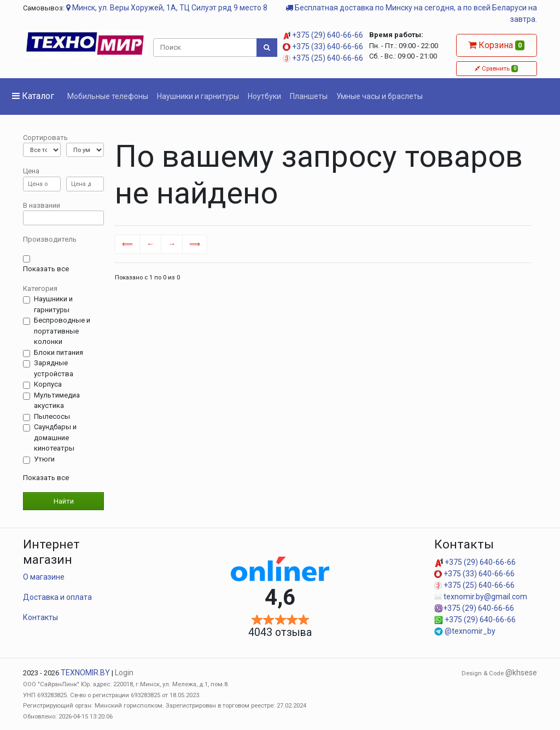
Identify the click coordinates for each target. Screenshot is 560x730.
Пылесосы (52, 417)
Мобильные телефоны (108, 96)
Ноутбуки (264, 96)
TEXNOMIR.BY (85, 673)
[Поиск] (205, 48)
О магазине (44, 577)
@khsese (521, 673)
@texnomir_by (465, 631)
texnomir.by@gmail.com (481, 597)
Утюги (44, 459)
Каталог (33, 96)
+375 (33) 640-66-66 (323, 46)
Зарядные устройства (54, 368)
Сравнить (496, 68)
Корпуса (48, 384)
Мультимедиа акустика (57, 401)
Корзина (496, 45)
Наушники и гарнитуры (198, 96)
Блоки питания (59, 353)
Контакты (40, 617)
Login (124, 673)
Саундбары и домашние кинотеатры (55, 437)
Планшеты (309, 96)
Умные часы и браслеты (380, 96)
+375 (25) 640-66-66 (323, 58)
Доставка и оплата (57, 597)
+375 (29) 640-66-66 (323, 35)
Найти (64, 501)
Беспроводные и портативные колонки (62, 331)
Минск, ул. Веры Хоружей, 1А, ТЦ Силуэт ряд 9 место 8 (167, 8)
